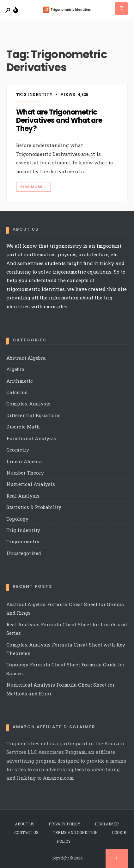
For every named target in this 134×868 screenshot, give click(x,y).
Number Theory (25, 473)
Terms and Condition (75, 832)
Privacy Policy (65, 824)
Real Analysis (23, 496)
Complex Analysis (28, 404)
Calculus (17, 392)
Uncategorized (24, 553)
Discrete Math (23, 427)
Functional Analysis (31, 438)
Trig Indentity (34, 94)
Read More (34, 187)
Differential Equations (33, 415)
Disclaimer (107, 824)
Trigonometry (23, 541)
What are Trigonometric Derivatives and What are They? (59, 121)
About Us (25, 824)
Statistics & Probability (34, 507)
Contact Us (26, 832)
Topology (17, 519)
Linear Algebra (24, 461)
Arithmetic (20, 381)
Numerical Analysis (31, 484)
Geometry (18, 450)
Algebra (15, 369)
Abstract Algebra (26, 358)
